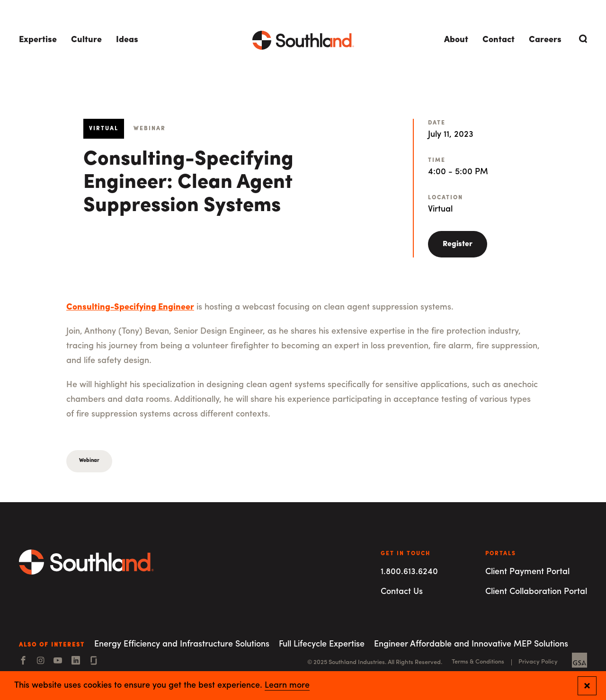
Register (458, 244)
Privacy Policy (538, 662)
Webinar (89, 461)
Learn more (287, 686)
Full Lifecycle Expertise (322, 644)
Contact (499, 40)
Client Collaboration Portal (536, 592)
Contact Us (402, 592)
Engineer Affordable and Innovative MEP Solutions (471, 644)
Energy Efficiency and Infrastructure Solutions (182, 644)
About (456, 40)
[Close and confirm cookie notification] (587, 686)
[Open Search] (581, 39)
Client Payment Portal (527, 572)
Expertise (38, 40)
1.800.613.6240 (409, 572)
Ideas (127, 40)
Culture (86, 40)
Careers (545, 40)
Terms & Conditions (478, 662)
